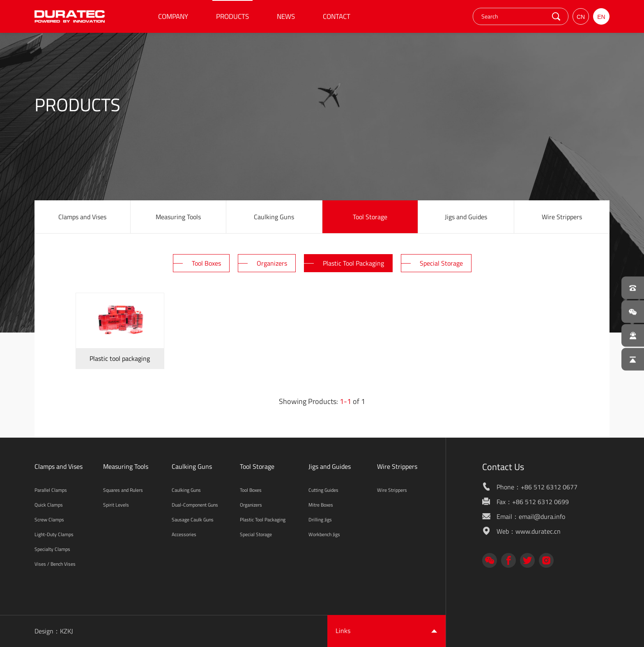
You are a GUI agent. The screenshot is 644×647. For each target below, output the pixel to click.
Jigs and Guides (466, 217)
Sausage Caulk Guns (193, 520)
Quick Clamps (49, 505)
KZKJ (67, 631)
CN (581, 17)
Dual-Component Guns (195, 505)
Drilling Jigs (320, 520)
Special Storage (256, 534)
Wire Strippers (562, 217)
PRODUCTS (232, 16)
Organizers (251, 505)
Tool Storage (370, 217)
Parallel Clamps (51, 490)
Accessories (184, 534)
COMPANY (173, 16)
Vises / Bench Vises (55, 564)
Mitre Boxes (321, 505)
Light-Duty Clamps (54, 534)
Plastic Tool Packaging (263, 520)
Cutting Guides (323, 490)
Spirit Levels (116, 505)
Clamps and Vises (82, 217)
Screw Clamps (49, 520)
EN (601, 17)
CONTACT (337, 16)
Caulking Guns (274, 217)
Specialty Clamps (52, 549)
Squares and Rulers (123, 490)
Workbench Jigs (324, 534)
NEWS (286, 16)
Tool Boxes (251, 490)
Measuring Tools (178, 217)
